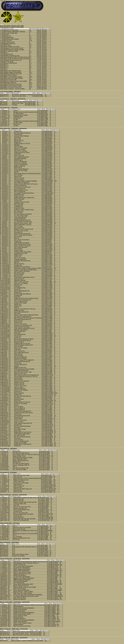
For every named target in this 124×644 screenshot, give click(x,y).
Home (2, 25)
